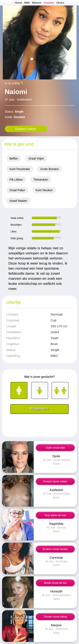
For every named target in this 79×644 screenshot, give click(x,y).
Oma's (60, 3)
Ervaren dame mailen (55, 482)
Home (18, 3)
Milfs (27, 3)
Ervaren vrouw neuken (55, 549)
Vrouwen (49, 3)
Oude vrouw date (55, 448)
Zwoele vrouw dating (55, 617)
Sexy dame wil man (55, 515)
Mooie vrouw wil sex (55, 583)
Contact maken (26, 129)
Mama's (37, 3)
